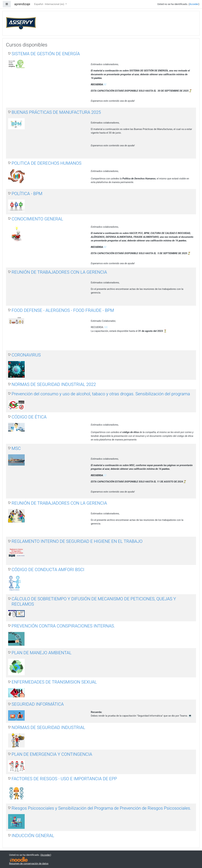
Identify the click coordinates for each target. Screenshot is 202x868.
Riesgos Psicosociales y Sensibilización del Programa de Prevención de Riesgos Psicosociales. (101, 808)
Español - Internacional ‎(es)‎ (49, 4)
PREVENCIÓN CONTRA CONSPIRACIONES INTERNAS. (63, 626)
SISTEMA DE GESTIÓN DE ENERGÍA (46, 54)
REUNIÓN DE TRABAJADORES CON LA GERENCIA (59, 272)
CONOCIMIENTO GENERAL (37, 219)
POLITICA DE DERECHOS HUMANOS (47, 163)
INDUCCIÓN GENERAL (33, 836)
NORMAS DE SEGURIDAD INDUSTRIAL (48, 727)
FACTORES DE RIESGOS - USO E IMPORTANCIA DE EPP (64, 779)
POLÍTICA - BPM (27, 194)
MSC (16, 448)
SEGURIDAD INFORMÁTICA (38, 704)
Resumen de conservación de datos (29, 864)
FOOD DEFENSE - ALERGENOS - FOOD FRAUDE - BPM (63, 310)
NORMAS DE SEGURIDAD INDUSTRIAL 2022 (54, 384)
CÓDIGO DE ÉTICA (29, 417)
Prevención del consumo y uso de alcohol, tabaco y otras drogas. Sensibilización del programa (101, 394)
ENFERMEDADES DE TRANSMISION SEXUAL (54, 682)
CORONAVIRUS (26, 355)
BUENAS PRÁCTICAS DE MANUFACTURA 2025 (56, 112)
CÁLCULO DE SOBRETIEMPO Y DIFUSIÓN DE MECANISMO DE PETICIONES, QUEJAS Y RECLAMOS (94, 601)
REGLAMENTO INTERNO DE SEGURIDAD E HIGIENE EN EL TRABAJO (77, 541)
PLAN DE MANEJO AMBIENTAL (42, 653)
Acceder (194, 4)
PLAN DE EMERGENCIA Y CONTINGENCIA (52, 754)
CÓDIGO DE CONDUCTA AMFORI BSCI (48, 570)
